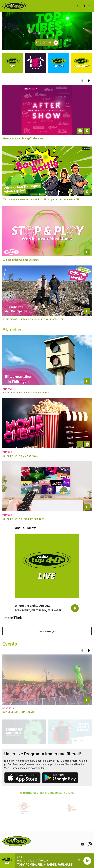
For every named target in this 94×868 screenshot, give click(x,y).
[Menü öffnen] (89, 6)
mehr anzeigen (47, 631)
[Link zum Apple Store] (22, 778)
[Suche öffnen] (83, 6)
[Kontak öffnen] (78, 6)
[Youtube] (82, 844)
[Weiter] (89, 81)
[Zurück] (82, 81)
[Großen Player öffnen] (78, 861)
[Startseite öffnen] (15, 6)
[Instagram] (90, 844)
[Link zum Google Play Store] (60, 778)
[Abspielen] (87, 861)
